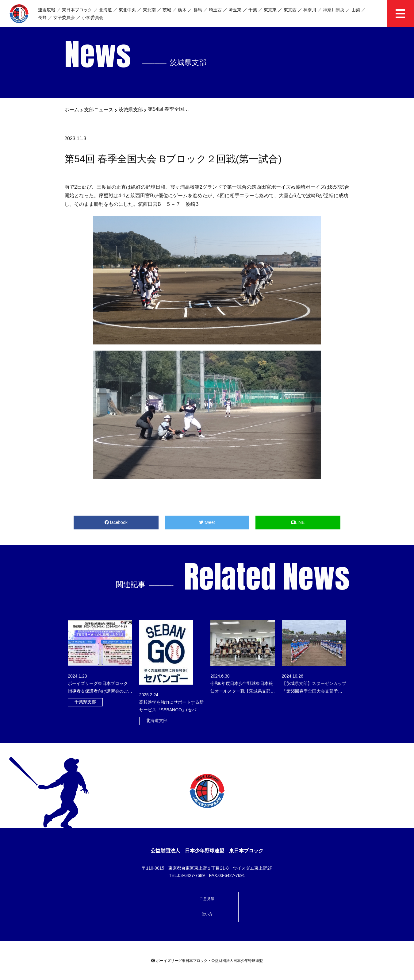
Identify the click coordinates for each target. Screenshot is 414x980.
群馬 (198, 10)
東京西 (290, 10)
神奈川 (310, 10)
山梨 (356, 10)
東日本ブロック (77, 10)
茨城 (167, 10)
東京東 (270, 10)
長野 (42, 17)
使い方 (207, 914)
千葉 (253, 10)
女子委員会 (64, 17)
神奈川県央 (334, 10)
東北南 (149, 10)
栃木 (182, 10)
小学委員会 (93, 17)
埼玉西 (215, 10)
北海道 (105, 10)
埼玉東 (235, 10)
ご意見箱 (207, 899)
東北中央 (127, 10)
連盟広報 (47, 10)
